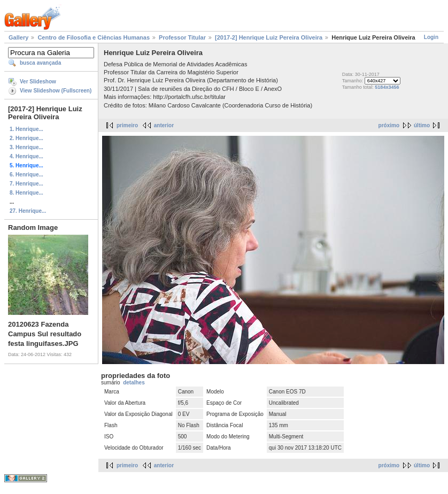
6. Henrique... (26, 175)
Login (431, 37)
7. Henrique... (26, 184)
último (422, 125)
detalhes (134, 383)
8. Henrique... (26, 193)
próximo (389, 125)
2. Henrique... (26, 138)
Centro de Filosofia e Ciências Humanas (94, 37)
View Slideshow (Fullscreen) (56, 91)
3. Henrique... (26, 147)
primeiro (127, 125)
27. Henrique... (28, 211)
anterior (164, 125)
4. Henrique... (26, 156)
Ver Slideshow (38, 82)
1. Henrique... (26, 129)
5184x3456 (387, 87)
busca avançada (40, 63)
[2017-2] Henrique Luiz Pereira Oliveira (269, 37)
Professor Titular (182, 37)
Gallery (18, 37)
